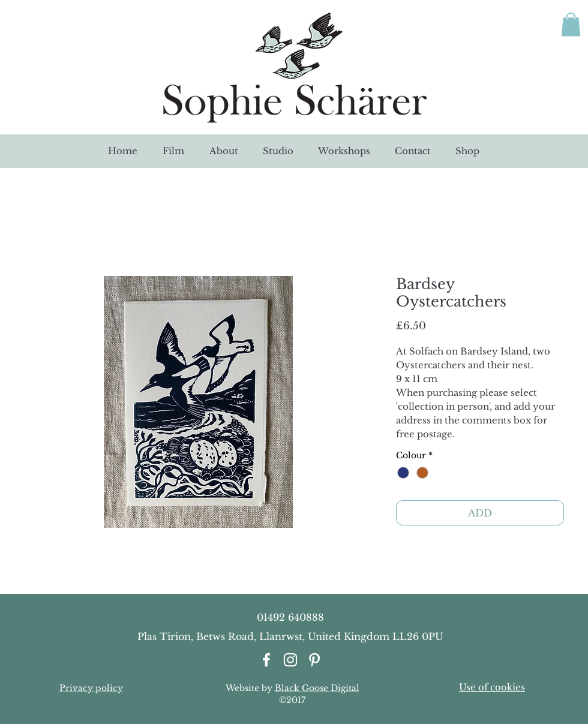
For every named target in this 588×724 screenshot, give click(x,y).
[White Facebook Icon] (266, 660)
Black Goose (301, 688)
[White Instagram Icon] (290, 660)
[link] (571, 24)
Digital (344, 688)
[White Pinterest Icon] (314, 660)
